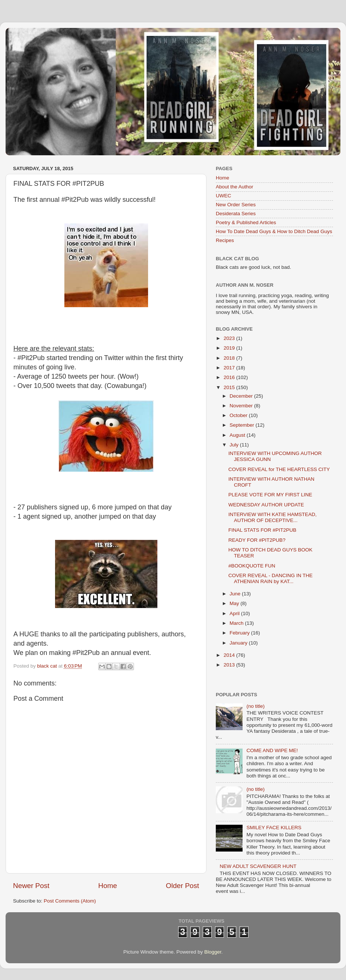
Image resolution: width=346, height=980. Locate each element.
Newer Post (31, 886)
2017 (230, 368)
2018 (230, 358)
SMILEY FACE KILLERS (274, 828)
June (236, 594)
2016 (230, 377)
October (239, 415)
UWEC (223, 196)
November (242, 406)
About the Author (235, 187)
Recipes (225, 240)
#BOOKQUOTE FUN (252, 566)
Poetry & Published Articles (246, 222)
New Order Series (236, 205)
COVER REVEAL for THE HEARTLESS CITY (279, 469)
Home (108, 886)
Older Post (182, 886)
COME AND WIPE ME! (272, 750)
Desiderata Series (236, 214)
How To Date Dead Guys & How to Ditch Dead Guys (274, 231)
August (238, 435)
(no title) (255, 706)
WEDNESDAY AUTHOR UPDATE (266, 505)
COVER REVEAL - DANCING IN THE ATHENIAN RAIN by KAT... (271, 578)
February (240, 633)
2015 (230, 387)
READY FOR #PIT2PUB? (257, 540)
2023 (230, 338)
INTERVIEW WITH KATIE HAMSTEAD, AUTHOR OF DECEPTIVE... (273, 517)
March (237, 623)
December (242, 396)
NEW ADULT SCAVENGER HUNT (258, 866)
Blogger (213, 952)
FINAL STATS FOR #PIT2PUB (262, 530)
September (243, 425)
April (235, 613)
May (235, 603)
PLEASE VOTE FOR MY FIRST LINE (270, 495)
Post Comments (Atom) (70, 901)
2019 (230, 348)
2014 (230, 655)
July (235, 445)
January (239, 643)
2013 (230, 665)
